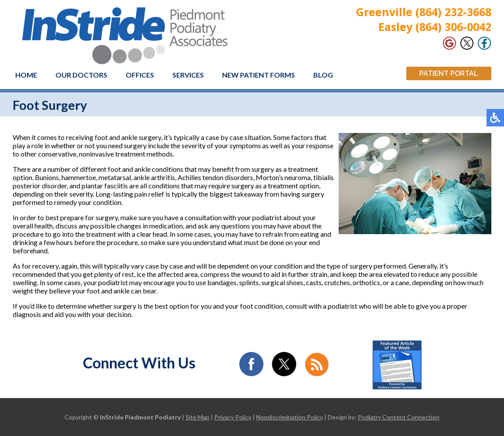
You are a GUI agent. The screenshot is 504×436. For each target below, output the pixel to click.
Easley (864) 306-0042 (435, 27)
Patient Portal (449, 73)
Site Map (197, 417)
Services (188, 75)
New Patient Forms (259, 75)
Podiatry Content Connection (399, 417)
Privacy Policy (233, 417)
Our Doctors (81, 75)
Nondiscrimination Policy (290, 417)
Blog (323, 75)
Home (26, 75)
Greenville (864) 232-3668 (424, 12)
